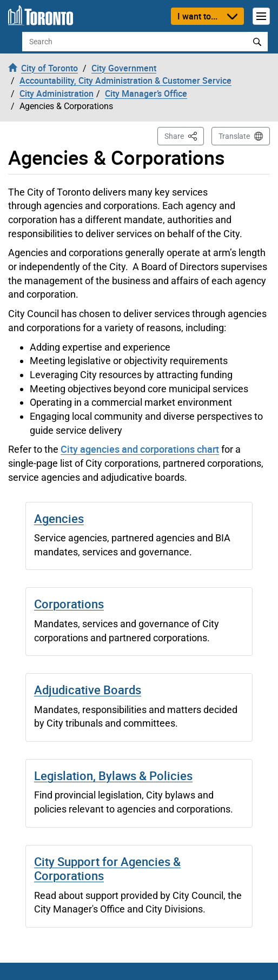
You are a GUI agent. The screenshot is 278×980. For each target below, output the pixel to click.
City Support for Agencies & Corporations (107, 868)
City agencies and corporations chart (140, 449)
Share (184, 135)
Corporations (69, 604)
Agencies (59, 518)
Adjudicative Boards (88, 690)
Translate (234, 136)
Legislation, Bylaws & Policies (113, 776)
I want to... (197, 16)
